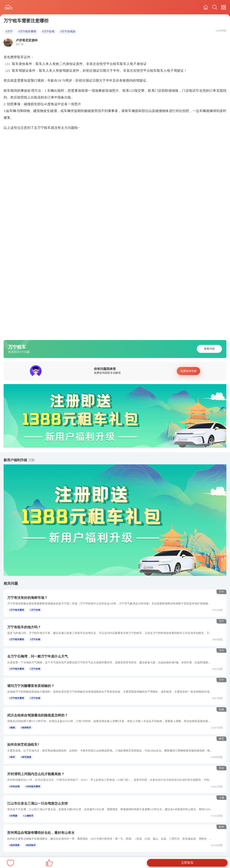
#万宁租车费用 (27, 31)
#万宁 (9, 31)
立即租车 (187, 863)
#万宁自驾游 (68, 31)
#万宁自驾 (48, 31)
